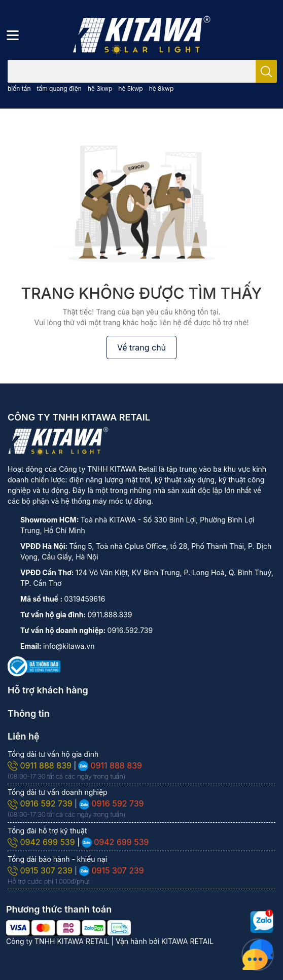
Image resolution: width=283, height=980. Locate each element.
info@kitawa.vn (69, 646)
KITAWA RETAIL (187, 941)
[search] (266, 71)
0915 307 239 (41, 870)
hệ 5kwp (130, 89)
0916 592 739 (41, 803)
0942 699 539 (42, 842)
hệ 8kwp (162, 89)
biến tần (19, 89)
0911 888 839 (41, 765)
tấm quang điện (59, 89)
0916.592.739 (130, 630)
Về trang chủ (141, 347)
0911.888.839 (110, 615)
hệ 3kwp (100, 89)
